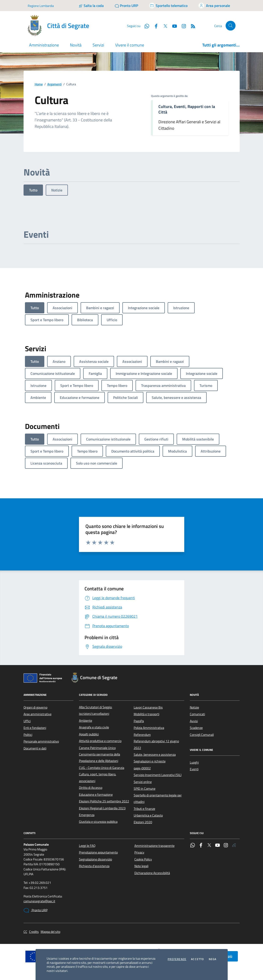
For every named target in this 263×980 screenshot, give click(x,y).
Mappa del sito (50, 932)
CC (25, 932)
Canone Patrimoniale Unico (97, 748)
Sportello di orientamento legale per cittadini (158, 798)
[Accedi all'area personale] (214, 6)
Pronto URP (36, 910)
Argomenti (54, 84)
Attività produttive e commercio (100, 741)
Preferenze (177, 959)
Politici (28, 735)
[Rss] (191, 26)
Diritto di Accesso (91, 788)
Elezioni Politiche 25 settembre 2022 (104, 801)
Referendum (142, 735)
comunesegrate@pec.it (39, 901)
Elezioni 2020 (143, 822)
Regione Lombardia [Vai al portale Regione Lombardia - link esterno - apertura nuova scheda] (41, 6)
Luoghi (194, 762)
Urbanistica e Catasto (148, 815)
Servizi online (143, 782)
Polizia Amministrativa (149, 728)
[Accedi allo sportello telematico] (168, 6)
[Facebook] (154, 26)
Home (39, 84)
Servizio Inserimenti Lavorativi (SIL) (158, 775)
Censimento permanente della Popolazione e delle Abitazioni (100, 758)
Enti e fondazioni (35, 728)
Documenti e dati (35, 748)
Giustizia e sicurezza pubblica (98, 822)
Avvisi (194, 721)
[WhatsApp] (145, 26)
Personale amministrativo (41, 741)
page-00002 (142, 768)
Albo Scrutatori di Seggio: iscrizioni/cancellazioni (96, 710)
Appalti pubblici (89, 734)
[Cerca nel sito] (231, 26)
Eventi (194, 769)
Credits (34, 932)
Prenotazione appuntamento (98, 852)
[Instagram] (182, 26)
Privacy (139, 852)
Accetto (197, 959)
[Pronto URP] (126, 6)
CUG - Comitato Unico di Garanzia (102, 768)
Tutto (33, 190)
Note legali (141, 866)
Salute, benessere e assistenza (155, 755)
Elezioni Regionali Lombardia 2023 (102, 808)
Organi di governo (35, 707)
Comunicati (197, 714)
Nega (213, 959)
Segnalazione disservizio (95, 859)
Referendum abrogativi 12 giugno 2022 (156, 744)
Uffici (27, 721)
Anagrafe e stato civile (94, 727)
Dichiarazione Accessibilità (152, 873)
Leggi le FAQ (87, 846)
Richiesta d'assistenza (94, 866)
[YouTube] (173, 26)
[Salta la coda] (91, 6)
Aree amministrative (38, 714)
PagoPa (139, 721)
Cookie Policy (143, 859)
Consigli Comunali (202, 735)
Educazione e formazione (96, 795)
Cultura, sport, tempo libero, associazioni (98, 777)
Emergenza (87, 815)
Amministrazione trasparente (154, 846)
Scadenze (196, 728)
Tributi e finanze (144, 809)
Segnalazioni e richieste (150, 761)
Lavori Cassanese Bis (148, 707)
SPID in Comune (145, 789)
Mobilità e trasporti (147, 714)
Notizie (57, 190)
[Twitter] (163, 26)
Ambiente (86, 721)
